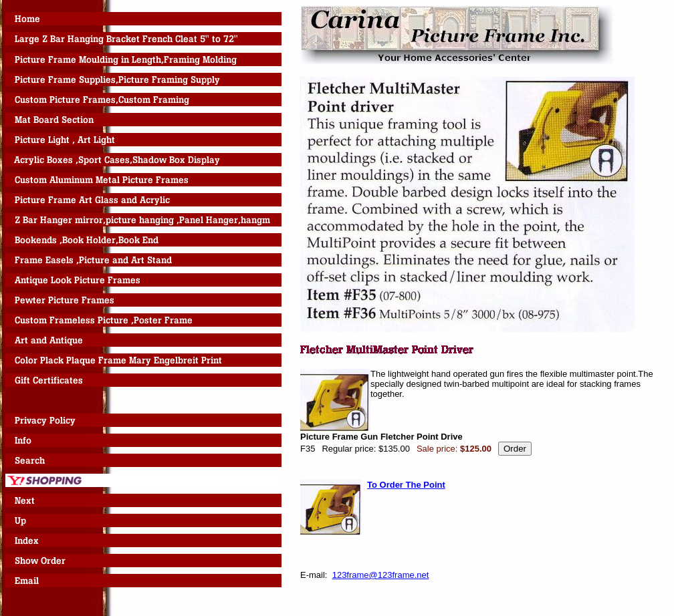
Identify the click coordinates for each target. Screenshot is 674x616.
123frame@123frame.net (381, 575)
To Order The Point (406, 485)
